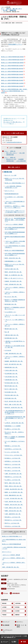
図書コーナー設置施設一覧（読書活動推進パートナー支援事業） (15, 437)
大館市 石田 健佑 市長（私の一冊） (13, 284)
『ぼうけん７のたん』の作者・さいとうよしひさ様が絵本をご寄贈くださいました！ (15, 211)
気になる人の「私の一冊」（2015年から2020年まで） (14, 433)
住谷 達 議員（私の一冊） (11, 392)
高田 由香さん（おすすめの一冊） (13, 517)
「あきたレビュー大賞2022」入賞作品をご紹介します (15, 357)
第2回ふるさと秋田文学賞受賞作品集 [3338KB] (12, 86)
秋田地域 (17, 607)
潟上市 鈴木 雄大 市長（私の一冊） (13, 401)
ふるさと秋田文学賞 (21, 161)
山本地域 (4, 607)
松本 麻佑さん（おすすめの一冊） (13, 458)
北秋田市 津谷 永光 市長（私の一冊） (14, 505)
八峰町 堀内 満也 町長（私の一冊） (13, 354)
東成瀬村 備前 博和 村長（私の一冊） (14, 361)
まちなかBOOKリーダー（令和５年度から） (14, 198)
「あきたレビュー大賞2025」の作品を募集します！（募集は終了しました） (15, 242)
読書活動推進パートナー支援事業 (13, 426)
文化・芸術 (5, 10)
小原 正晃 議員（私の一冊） (11, 377)
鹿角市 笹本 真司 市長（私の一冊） (13, 272)
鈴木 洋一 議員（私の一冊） (11, 389)
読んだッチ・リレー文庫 (11, 175)
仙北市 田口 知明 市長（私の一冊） (13, 364)
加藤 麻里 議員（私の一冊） (11, 367)
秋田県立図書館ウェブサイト (15, 44)
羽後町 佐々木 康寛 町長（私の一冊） (14, 275)
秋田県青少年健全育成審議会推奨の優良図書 (15, 237)
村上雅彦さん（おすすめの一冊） (13, 429)
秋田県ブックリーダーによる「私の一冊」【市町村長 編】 (15, 179)
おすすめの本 (8, 350)
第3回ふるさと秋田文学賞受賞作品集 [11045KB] (12, 83)
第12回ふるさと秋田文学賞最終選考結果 (14, 250)
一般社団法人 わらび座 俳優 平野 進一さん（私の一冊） (15, 342)
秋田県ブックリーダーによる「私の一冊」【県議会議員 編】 (15, 265)
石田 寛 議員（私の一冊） (11, 398)
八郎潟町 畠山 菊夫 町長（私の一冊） (14, 489)
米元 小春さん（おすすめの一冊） (13, 468)
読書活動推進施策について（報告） (13, 261)
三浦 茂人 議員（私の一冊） (11, 370)
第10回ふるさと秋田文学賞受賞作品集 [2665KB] (12, 63)
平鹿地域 (4, 615)
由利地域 (4, 611)
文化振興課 (21, 159)
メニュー (6, 642)
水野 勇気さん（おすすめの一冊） (13, 461)
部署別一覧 (13, 158)
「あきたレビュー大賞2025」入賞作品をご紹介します (15, 288)
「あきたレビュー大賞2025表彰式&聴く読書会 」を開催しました (15, 202)
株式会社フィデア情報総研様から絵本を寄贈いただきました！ (15, 308)
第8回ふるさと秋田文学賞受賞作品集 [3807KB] (12, 69)
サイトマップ (6, 622)
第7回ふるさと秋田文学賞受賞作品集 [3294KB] (12, 71)
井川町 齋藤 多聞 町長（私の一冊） (13, 495)
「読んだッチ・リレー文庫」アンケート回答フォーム (15, 316)
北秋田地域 (18, 603)
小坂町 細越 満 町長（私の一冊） (13, 514)
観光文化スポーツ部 (11, 159)
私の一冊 (7, 332)
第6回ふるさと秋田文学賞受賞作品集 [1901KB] (12, 74)
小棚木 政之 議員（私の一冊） (12, 335)
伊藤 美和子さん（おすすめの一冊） (13, 477)
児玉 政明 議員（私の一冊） (11, 374)
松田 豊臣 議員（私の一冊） (11, 338)
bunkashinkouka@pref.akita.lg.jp (14, 142)
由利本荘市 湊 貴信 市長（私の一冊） (14, 408)
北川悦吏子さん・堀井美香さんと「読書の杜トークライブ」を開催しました (15, 207)
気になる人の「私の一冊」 (11, 297)
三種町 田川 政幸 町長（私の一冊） (13, 474)
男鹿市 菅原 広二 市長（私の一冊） (13, 486)
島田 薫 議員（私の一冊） (11, 304)
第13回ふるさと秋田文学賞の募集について (15, 183)
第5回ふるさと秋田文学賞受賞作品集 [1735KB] (12, 77)
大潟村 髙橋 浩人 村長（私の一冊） (13, 508)
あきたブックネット (9, 191)
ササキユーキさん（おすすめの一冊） (14, 455)
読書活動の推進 (13, 10)
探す (15, 642)
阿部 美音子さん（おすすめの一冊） (13, 520)
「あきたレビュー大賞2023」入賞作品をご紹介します (15, 325)
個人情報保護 (6, 625)
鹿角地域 (4, 603)
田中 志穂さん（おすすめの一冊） (13, 471)
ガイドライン (20, 622)
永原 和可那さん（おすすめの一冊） (13, 449)
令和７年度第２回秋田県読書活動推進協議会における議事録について (15, 228)
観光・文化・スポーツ (17, 9)
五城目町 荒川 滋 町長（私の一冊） (13, 281)
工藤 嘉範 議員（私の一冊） (11, 380)
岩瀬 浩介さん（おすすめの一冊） (13, 464)
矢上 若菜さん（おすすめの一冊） (13, 480)
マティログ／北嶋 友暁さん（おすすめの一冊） (15, 442)
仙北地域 (17, 611)
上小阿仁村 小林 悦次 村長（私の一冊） (14, 423)
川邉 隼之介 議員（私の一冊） (12, 269)
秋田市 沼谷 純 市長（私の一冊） (13, 258)
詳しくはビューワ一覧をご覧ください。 (13, 122)
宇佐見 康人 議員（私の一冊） (12, 395)
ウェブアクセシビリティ (8, 631)
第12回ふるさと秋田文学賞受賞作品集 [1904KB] (12, 57)
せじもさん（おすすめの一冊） (12, 452)
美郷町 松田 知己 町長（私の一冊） (13, 511)
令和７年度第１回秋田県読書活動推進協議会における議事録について (15, 254)
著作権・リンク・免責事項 (21, 626)
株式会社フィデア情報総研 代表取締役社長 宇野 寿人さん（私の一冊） (15, 300)
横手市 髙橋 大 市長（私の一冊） (13, 483)
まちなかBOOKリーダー (10, 312)
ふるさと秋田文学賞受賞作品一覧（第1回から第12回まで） (15, 247)
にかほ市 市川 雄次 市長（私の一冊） (14, 498)
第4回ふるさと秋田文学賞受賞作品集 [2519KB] (12, 80)
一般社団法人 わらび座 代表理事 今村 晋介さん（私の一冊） (15, 347)
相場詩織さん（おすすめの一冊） (13, 446)
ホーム (2, 9)
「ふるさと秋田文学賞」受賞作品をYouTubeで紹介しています (13, 187)
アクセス (6, 593)
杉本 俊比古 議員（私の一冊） (12, 383)
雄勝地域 (17, 615)
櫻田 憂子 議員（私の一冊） (11, 329)
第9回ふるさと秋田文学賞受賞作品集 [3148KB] (12, 66)
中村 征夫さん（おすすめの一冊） (13, 526)
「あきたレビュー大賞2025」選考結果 (14, 224)
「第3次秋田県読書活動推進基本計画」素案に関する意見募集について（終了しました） (15, 418)
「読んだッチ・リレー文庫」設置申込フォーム (15, 320)
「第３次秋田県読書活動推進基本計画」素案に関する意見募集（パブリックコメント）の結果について (15, 412)
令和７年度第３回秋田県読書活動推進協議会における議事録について (15, 233)
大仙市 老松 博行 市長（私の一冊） (13, 502)
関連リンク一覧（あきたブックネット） (14, 278)
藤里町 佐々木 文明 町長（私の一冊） (14, 492)
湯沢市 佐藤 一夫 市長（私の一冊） (13, 404)
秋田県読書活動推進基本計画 (12, 194)
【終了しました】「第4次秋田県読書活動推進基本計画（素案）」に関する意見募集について (15, 220)
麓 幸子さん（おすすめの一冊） (12, 523)
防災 (25, 642)
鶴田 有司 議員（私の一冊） (11, 386)
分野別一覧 (8, 9)
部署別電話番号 (16, 593)
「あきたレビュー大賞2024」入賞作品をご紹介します (15, 293)
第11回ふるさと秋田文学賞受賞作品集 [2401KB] (12, 60)
